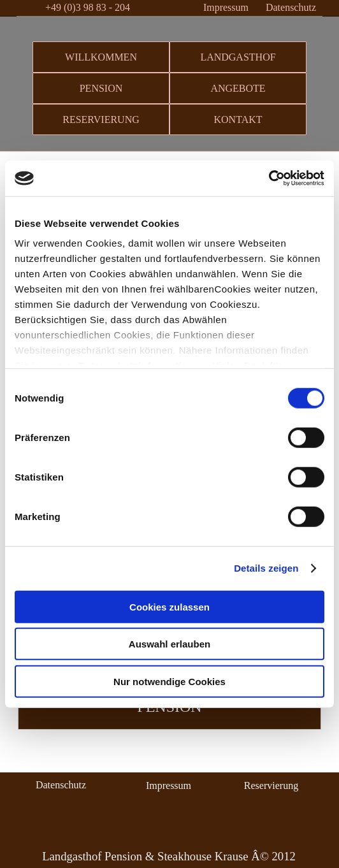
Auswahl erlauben (169, 644)
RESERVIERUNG (101, 119)
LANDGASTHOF (238, 57)
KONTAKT (238, 119)
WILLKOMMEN (101, 57)
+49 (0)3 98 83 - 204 (88, 7)
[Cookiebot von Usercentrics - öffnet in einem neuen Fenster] (269, 178)
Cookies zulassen (169, 606)
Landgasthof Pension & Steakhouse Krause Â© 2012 (169, 856)
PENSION (101, 88)
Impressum (226, 7)
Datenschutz (291, 7)
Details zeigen (266, 568)
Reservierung (271, 785)
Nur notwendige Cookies (169, 681)
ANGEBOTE (238, 88)
